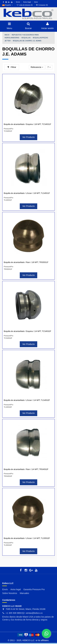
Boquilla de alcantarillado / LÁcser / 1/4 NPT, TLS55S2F (27, 538)
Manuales (24, 593)
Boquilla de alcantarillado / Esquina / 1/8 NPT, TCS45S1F (28, 124)
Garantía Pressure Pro (34, 589)
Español (8, 5)
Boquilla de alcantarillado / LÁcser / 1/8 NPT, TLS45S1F (27, 193)
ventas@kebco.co (34, 613)
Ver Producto (28, 137)
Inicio (36, 2)
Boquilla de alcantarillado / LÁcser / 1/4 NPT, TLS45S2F (27, 400)
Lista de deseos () (25, 5)
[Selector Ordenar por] (37, 67)
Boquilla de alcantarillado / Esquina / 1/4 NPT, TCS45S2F (28, 331)
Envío (18, 2)
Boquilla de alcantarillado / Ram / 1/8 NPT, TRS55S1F (26, 262)
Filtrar (12, 67)
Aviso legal (27, 2)
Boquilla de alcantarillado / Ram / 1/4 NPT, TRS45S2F (26, 469)
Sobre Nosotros (10, 593)
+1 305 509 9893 (14, 613)
